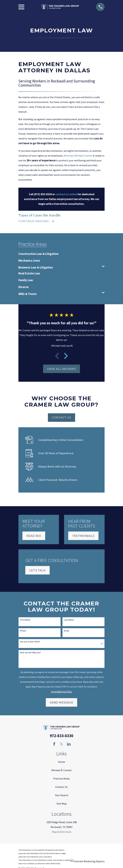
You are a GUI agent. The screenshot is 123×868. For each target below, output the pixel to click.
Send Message (61, 703)
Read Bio (34, 536)
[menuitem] (38, 253)
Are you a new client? (30, 642)
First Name (25, 620)
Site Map (61, 804)
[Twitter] (61, 745)
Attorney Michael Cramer (78, 156)
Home (62, 763)
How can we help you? (31, 653)
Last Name (69, 620)
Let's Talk (37, 571)
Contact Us (61, 418)
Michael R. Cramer (62, 771)
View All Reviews (61, 370)
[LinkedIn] (69, 745)
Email (66, 631)
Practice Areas (61, 779)
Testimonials (83, 536)
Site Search (62, 796)
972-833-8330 (61, 736)
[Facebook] (54, 745)
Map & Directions (62, 832)
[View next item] (66, 357)
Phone (23, 631)
